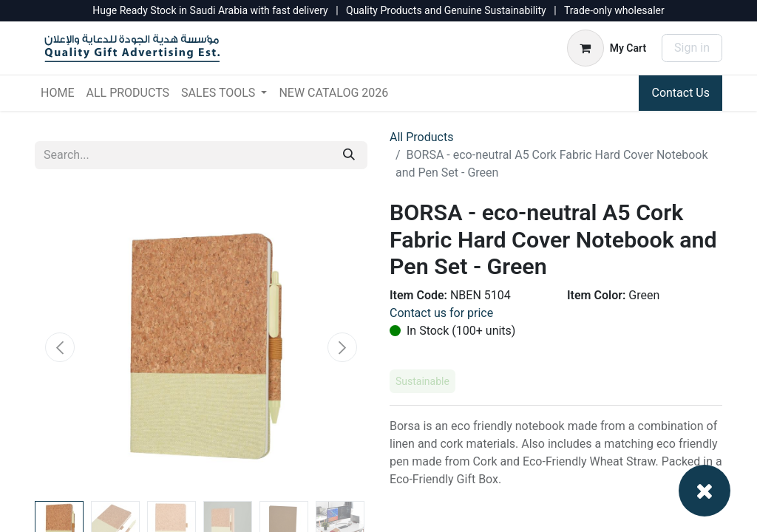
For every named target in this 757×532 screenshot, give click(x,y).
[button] (60, 347)
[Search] (349, 155)
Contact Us (680, 93)
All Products (421, 137)
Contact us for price (441, 313)
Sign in (692, 48)
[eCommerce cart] (607, 48)
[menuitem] (57, 93)
